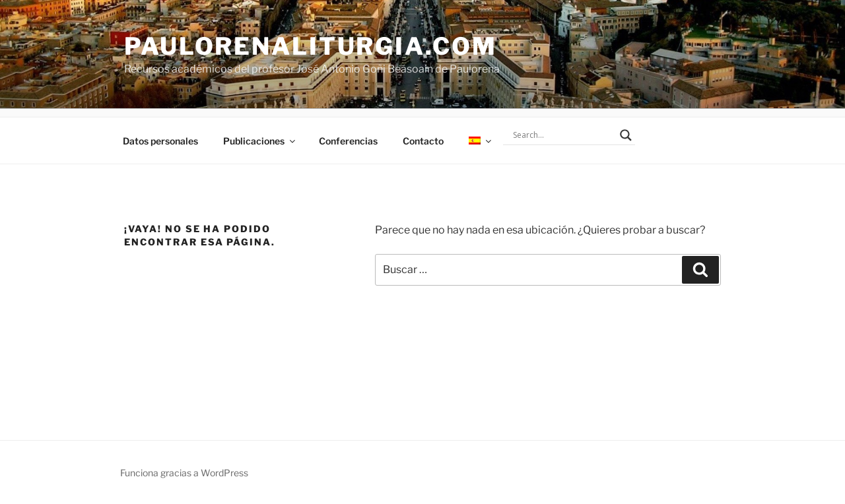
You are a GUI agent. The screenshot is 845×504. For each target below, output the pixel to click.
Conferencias (348, 141)
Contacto (423, 141)
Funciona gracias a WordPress (184, 473)
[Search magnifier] (626, 135)
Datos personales (160, 141)
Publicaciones (260, 141)
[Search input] (563, 135)
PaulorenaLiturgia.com (310, 46)
